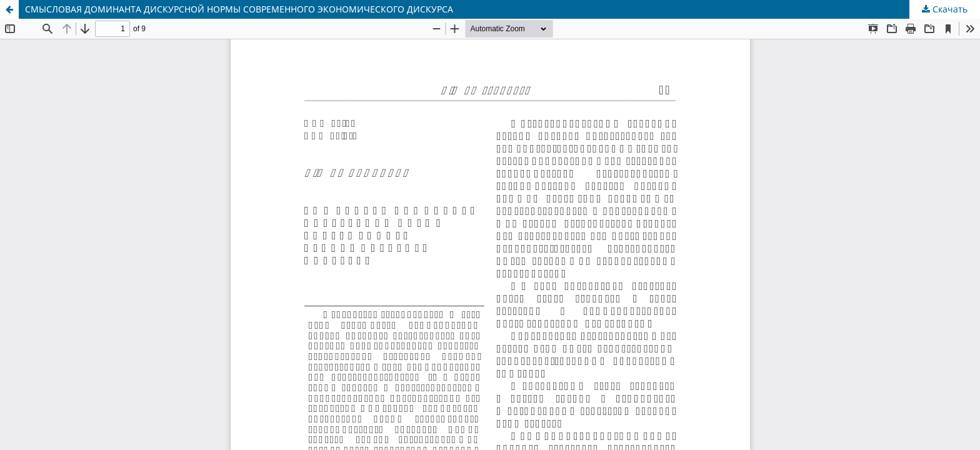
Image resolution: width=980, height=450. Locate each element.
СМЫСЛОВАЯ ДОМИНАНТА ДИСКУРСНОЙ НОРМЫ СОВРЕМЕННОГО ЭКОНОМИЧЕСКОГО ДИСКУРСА (239, 9)
